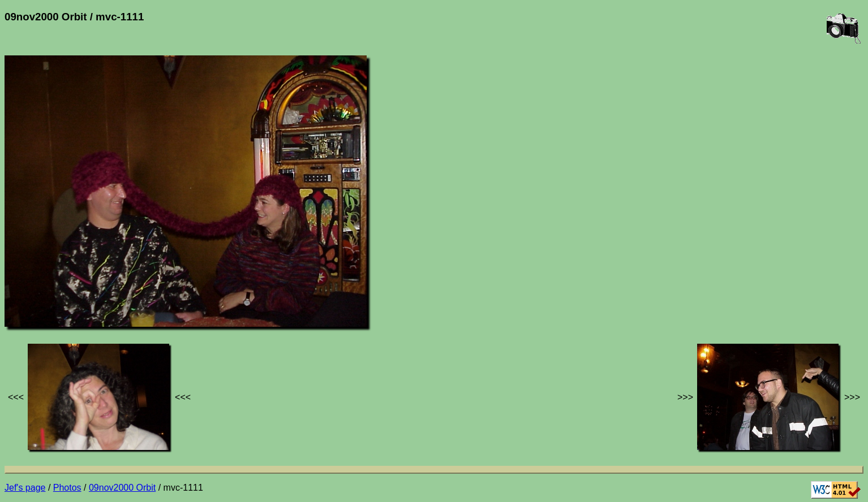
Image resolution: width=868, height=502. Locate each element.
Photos (67, 488)
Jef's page (25, 488)
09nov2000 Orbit (122, 488)
